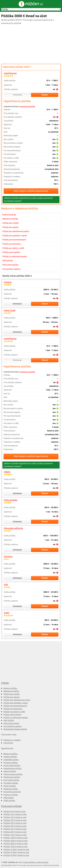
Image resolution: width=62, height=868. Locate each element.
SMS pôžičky (8, 261)
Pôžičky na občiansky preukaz (15, 257)
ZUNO (7, 613)
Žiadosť (45, 95)
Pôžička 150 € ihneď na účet (15, 817)
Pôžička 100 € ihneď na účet (15, 814)
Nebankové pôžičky (10, 219)
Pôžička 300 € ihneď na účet (15, 826)
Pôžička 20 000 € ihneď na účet (16, 852)
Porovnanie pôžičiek (11, 806)
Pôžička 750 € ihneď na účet (15, 835)
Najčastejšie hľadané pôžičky (15, 729)
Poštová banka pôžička (13, 774)
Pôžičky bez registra (11, 227)
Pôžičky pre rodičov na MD (13, 248)
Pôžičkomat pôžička (12, 777)
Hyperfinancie (10, 73)
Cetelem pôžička (10, 757)
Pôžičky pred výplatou (11, 252)
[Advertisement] (31, 44)
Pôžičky (5, 683)
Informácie (17, 95)
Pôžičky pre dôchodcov (12, 244)
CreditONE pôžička (11, 760)
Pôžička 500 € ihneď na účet (15, 832)
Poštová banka (11, 500)
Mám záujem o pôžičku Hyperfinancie (31, 191)
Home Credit (10, 310)
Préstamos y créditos (12, 740)
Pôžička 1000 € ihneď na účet (15, 838)
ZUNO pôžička (9, 801)
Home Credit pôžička (12, 766)
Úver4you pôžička (11, 795)
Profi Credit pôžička (11, 780)
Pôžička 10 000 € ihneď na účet (16, 850)
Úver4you (8, 556)
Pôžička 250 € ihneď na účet (15, 823)
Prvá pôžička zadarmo (12, 269)
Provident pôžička (11, 783)
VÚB (6, 585)
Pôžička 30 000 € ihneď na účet (16, 855)
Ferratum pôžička (11, 763)
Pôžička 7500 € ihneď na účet (15, 847)
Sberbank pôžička (11, 789)
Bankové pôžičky (9, 215)
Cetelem (8, 282)
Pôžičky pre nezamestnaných (14, 240)
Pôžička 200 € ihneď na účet (15, 820)
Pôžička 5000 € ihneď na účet (15, 844)
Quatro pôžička (10, 786)
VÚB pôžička (9, 798)
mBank (7, 472)
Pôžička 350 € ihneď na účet (15, 829)
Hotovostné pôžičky (10, 265)
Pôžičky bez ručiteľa (11, 223)
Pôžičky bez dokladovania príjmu (16, 231)
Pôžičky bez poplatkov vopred (14, 236)
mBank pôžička (10, 771)
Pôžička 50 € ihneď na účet (14, 812)
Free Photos (8, 743)
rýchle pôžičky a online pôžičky (36, 862)
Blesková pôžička (11, 754)
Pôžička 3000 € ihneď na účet (15, 841)
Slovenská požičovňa (13, 528)
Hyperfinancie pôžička (27, 107)
